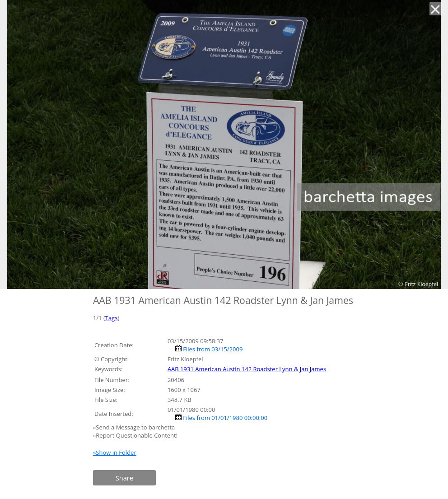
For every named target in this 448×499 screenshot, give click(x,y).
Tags (112, 318)
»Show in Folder (115, 452)
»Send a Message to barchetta (135, 427)
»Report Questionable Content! (135, 435)
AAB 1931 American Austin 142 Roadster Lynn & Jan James (247, 369)
